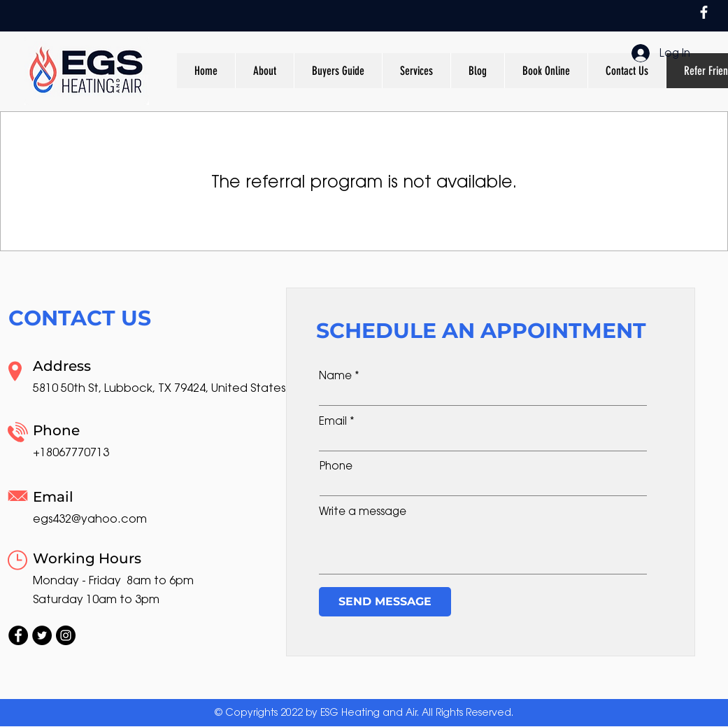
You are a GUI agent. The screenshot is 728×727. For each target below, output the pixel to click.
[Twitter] (42, 635)
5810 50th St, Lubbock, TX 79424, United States (159, 388)
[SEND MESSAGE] (385, 602)
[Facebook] (704, 12)
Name (335, 375)
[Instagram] (66, 635)
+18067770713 (71, 452)
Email (333, 421)
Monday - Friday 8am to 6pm (113, 580)
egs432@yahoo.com (90, 519)
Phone (336, 466)
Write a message (363, 511)
